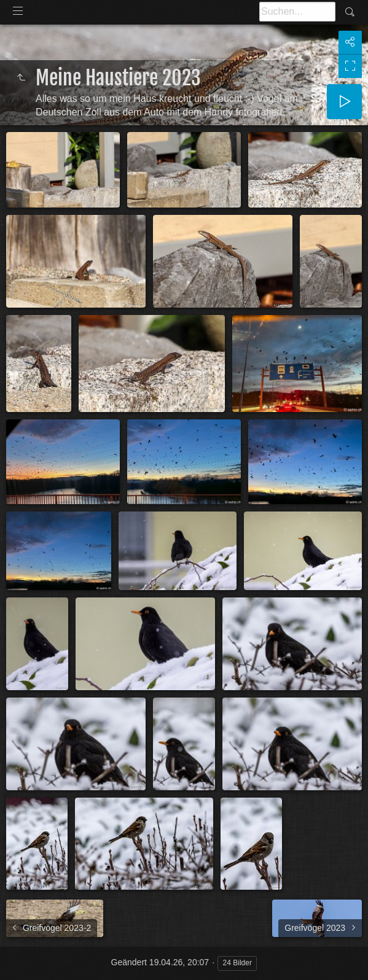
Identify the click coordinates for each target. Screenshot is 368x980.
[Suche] (297, 12)
